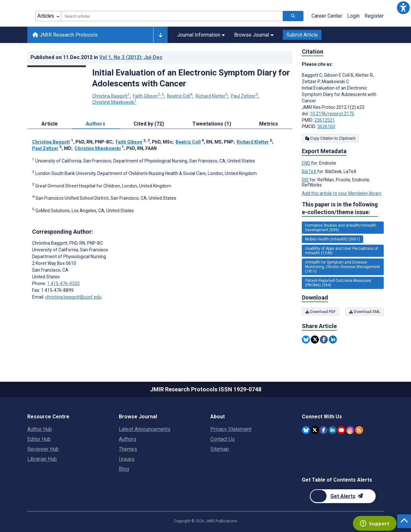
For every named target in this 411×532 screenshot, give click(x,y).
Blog (124, 469)
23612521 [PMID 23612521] (325, 120)
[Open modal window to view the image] (57, 66)
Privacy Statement (231, 429)
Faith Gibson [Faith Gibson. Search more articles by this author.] (149, 96)
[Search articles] (293, 16)
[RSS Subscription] (359, 430)
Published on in (96, 57)
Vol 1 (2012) (131, 57)
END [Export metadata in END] (306, 163)
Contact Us (223, 439)
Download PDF (320, 312)
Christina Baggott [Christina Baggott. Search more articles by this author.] (111, 96)
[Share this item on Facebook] (324, 340)
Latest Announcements (145, 429)
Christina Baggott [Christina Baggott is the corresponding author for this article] (68, 243)
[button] (403, 8)
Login (353, 16)
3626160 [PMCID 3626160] (326, 126)
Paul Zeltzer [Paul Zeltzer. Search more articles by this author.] (245, 96)
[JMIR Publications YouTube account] (341, 430)
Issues (127, 459)
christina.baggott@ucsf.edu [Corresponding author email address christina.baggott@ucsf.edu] (73, 297)
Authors (127, 439)
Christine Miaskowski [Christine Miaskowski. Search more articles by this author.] (114, 102)
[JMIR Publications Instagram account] (350, 430)
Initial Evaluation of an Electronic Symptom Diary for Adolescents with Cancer (191, 78)
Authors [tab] (96, 124)
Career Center (327, 16)
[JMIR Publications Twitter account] (315, 430)
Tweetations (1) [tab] (212, 124)
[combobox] (172, 16)
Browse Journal (254, 35)
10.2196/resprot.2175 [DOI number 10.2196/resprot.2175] (332, 114)
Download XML (365, 312)
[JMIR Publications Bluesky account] (306, 430)
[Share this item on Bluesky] (306, 340)
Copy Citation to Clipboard (330, 138)
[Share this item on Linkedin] (333, 340)
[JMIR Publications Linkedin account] (332, 430)
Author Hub (40, 429)
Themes (128, 449)
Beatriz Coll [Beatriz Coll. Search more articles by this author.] (180, 96)
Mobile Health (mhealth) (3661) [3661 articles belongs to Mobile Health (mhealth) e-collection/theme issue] (332, 239)
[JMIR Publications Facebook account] (324, 430)
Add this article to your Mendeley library (342, 193)
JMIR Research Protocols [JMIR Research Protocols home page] (65, 35)
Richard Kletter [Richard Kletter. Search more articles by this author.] (212, 96)
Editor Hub (39, 439)
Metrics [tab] (269, 124)
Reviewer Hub (43, 449)
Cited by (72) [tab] (149, 124)
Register (374, 16)
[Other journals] (160, 35)
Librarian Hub (42, 459)
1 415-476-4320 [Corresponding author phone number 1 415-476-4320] (63, 283)
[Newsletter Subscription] (343, 496)
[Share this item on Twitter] (315, 340)
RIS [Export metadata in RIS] (306, 180)
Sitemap (220, 449)
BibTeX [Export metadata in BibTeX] (310, 171)
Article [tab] (50, 124)
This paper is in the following (340, 209)
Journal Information (201, 35)
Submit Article (302, 35)
